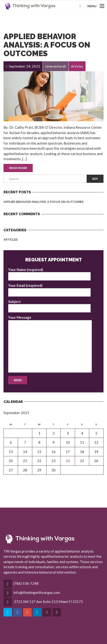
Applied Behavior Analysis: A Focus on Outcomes (47, 45)
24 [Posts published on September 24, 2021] (68, 461)
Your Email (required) (49, 290)
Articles (11, 240)
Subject (49, 306)
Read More (18, 168)
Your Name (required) (49, 274)
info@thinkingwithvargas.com (37, 592)
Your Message (50, 344)
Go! (95, 179)
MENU (92, 6)
